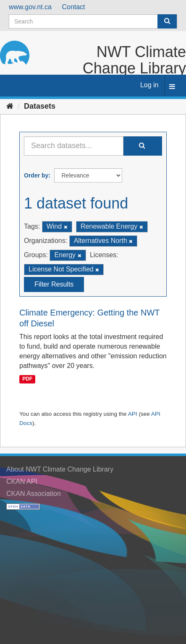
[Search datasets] (93, 21)
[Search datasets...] (74, 146)
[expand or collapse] (172, 87)
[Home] (10, 106)
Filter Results (54, 284)
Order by (36, 175)
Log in (149, 85)
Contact (73, 7)
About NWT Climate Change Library (60, 469)
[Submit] (167, 21)
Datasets (40, 106)
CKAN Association (34, 494)
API (133, 414)
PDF (27, 379)
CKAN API (22, 481)
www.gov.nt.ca (30, 7)
